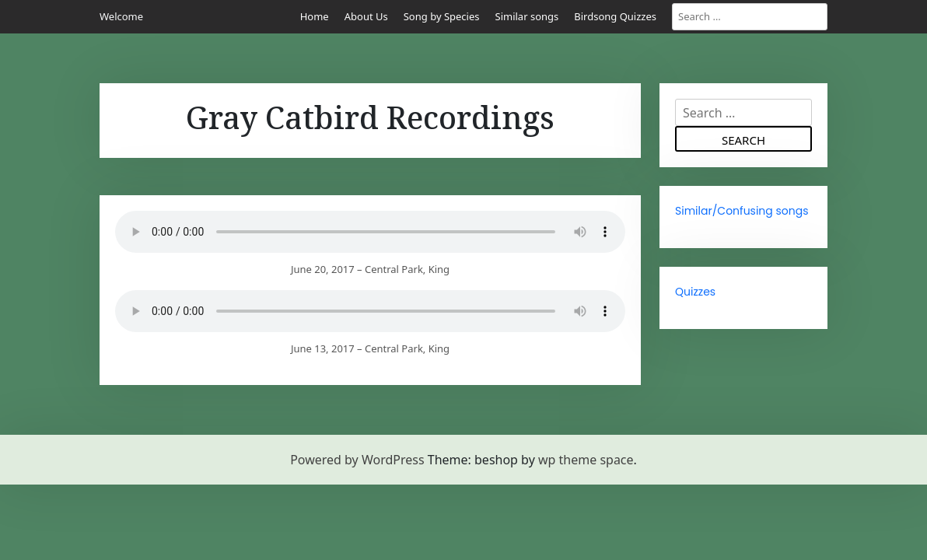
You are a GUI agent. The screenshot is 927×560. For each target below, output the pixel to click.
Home (315, 16)
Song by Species (442, 16)
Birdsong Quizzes (615, 16)
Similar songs (527, 16)
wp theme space (586, 460)
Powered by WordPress (357, 460)
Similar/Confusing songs (742, 211)
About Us (366, 16)
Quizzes (695, 292)
